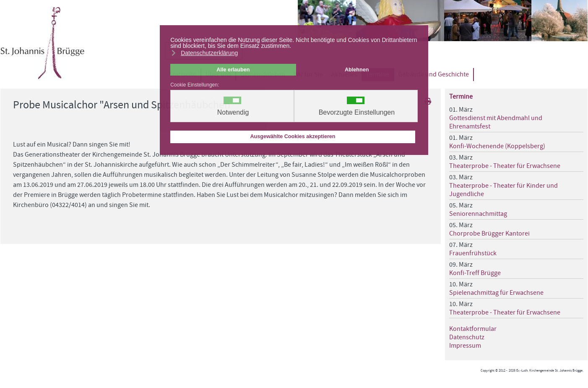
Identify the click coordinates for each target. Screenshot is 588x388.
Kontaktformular (473, 329)
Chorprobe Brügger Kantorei (489, 233)
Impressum (465, 346)
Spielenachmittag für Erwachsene (496, 293)
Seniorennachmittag (478, 214)
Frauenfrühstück (473, 253)
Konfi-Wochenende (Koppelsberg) (497, 146)
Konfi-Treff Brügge (475, 273)
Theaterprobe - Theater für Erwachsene (505, 166)
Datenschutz (467, 337)
